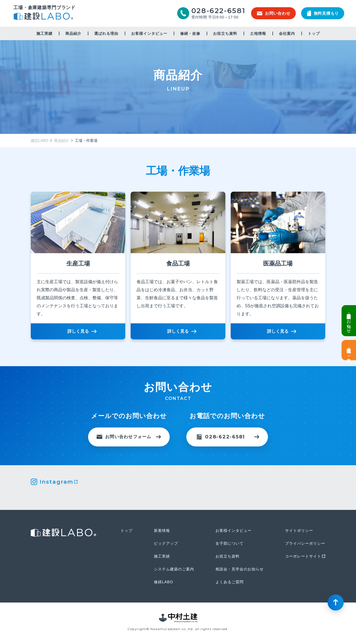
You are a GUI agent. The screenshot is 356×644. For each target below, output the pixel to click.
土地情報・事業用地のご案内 (349, 350)
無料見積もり (323, 13)
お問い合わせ (274, 13)
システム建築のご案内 (174, 569)
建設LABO (44, 17)
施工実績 (44, 33)
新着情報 (162, 531)
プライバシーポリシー (305, 543)
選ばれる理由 (106, 33)
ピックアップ (166, 543)
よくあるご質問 (230, 582)
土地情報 (258, 33)
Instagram (56, 482)
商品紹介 (62, 141)
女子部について (230, 543)
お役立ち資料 (225, 33)
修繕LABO (163, 582)
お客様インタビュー (149, 33)
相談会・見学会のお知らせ (240, 569)
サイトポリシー (299, 531)
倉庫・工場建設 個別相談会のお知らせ (349, 321)
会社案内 (287, 33)
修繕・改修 (190, 33)
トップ (314, 33)
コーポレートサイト (303, 556)
